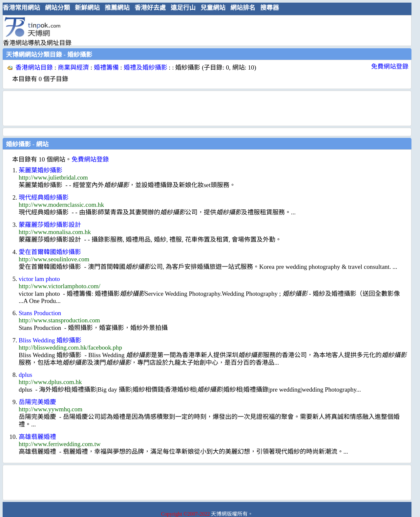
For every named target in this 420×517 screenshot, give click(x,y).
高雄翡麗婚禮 (37, 437)
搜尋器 (270, 8)
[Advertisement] (204, 30)
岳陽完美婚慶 (37, 402)
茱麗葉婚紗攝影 (41, 170)
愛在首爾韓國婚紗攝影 (50, 252)
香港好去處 (150, 8)
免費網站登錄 (390, 66)
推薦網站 (117, 8)
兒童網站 (213, 8)
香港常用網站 (21, 8)
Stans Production (40, 313)
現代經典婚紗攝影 (44, 197)
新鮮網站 (87, 8)
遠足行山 (183, 8)
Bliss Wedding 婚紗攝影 (50, 340)
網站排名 (243, 8)
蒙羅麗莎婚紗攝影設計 (50, 225)
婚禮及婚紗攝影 (146, 67)
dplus (25, 375)
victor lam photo (39, 279)
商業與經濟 (73, 67)
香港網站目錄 (34, 67)
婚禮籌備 (106, 67)
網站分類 (57, 8)
